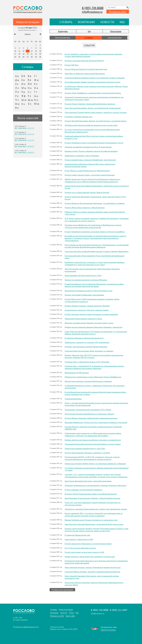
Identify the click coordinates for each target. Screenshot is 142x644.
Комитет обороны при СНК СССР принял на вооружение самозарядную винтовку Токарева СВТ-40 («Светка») (94, 356)
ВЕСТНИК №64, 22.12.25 (24, 140)
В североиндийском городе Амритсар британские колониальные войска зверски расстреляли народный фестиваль (94, 285)
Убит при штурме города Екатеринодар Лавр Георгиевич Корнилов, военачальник (92, 270)
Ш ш (24, 100)
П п (17, 92)
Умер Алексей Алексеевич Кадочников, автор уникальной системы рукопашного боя (92, 577)
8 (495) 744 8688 (93, 8)
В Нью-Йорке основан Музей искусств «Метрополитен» (87, 171)
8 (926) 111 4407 (119, 610)
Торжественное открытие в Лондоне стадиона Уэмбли (87, 310)
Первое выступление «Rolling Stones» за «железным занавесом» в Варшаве (95, 464)
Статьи (71, 613)
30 (40, 57)
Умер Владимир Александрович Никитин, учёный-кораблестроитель (92, 498)
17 (15, 54)
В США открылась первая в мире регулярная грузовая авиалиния (91, 314)
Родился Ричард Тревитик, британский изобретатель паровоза (90, 104)
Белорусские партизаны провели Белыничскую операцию (88, 381)
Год (89, 31)
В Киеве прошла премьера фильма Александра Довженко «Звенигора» (94, 327)
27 (28, 57)
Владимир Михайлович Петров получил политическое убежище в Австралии (96, 422)
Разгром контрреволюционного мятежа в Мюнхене (86, 280)
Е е (23, 80)
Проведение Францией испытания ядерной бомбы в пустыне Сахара (93, 444)
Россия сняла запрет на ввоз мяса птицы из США (84, 552)
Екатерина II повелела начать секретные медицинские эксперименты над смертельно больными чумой (94, 98)
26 (23, 57)
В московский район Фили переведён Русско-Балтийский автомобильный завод (95, 257)
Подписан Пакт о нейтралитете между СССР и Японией (87, 362)
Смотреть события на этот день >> (28, 30)
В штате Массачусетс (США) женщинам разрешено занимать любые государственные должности (92, 300)
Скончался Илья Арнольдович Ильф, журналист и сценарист (89, 351)
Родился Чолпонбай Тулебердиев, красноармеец (84, 295)
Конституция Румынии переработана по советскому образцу (89, 414)
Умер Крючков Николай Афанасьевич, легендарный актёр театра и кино (94, 524)
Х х (29, 96)
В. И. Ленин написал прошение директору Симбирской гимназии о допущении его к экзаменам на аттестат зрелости (97, 220)
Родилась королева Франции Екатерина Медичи (84, 61)
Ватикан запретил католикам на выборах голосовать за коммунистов (93, 440)
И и (23, 84)
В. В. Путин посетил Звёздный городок (80, 548)
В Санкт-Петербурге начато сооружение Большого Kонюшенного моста (94, 143)
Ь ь (23, 104)
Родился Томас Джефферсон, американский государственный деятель (93, 93)
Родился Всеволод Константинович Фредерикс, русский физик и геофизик (95, 203)
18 (19, 54)
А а (17, 76)
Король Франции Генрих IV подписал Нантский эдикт (86, 69)
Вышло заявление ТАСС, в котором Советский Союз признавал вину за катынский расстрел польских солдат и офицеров (94, 514)
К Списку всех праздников (62, 590)
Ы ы (17, 104)
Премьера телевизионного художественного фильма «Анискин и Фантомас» (96, 485)
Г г (35, 76)
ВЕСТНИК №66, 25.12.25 (24, 128)
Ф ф (23, 96)
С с (29, 92)
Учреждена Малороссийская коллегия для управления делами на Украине (95, 78)
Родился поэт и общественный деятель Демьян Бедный (87, 192)
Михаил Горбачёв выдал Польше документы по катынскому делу (91, 520)
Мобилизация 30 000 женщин (77, 373)
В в (29, 76)
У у (17, 96)
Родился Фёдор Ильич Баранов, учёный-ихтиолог (85, 208)
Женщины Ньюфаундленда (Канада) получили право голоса (89, 323)
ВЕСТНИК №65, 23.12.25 (24, 134)
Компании (86, 22)
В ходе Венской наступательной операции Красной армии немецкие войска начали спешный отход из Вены (95, 393)
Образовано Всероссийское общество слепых (83, 319)
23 (40, 54)
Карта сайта (70, 616)
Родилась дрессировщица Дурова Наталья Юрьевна (86, 347)
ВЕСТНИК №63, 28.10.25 (24, 147)
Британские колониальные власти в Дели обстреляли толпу (89, 291)
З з (17, 84)
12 (23, 51)
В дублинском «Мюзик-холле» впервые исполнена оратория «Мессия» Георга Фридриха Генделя (96, 87)
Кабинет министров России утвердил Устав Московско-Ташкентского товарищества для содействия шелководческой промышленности (93, 180)
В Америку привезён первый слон (79, 117)
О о (36, 88)
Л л (17, 88)
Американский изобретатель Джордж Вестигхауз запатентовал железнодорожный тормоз (90, 165)
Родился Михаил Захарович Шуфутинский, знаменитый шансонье (91, 418)
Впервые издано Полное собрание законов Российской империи (91, 151)
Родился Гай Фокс (72, 65)
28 (32, 57)
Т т (36, 92)
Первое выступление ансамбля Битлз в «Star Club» (85, 448)
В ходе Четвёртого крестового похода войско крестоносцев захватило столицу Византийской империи (93, 55)
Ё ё (29, 80)
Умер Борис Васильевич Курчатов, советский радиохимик (88, 481)
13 (28, 51)
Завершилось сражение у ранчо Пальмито (82, 156)
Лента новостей (28, 118)
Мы (122, 22)
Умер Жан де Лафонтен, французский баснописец (85, 74)
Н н (30, 88)
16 (40, 51)
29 (36, 57)
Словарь (66, 22)
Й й (30, 84)
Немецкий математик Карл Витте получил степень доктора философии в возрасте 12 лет (94, 137)
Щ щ (30, 100)
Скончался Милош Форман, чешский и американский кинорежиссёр (92, 572)
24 (15, 57)
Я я (17, 108)
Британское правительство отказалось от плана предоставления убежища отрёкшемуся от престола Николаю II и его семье (95, 263)
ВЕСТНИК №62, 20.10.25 (24, 153)
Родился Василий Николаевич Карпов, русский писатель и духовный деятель (96, 121)
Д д (17, 80)
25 (19, 57)
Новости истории (66, 610)
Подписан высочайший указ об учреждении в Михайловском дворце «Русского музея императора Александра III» (93, 226)
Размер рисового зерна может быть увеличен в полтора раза (90, 557)
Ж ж (36, 80)
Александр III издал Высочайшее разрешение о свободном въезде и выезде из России (97, 187)
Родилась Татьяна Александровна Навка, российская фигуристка (91, 494)
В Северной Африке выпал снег (77, 535)
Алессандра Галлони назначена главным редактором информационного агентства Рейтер (94, 584)
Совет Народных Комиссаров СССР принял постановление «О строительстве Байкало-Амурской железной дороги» (96, 333)
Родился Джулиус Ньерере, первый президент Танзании (87, 306)
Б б (23, 76)
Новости (107, 22)
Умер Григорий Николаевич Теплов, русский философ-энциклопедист (93, 108)
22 (36, 54)
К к (36, 84)
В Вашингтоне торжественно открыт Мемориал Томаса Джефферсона (93, 377)
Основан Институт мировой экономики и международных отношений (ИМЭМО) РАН (93, 428)
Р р (23, 92)
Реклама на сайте (118, 12)
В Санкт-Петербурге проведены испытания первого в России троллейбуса (95, 232)
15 (36, 51)
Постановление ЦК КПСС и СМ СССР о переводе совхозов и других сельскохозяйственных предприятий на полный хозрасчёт (92, 458)
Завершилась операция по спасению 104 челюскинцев (87, 342)
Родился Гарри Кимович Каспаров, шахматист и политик (87, 453)
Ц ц (36, 96)
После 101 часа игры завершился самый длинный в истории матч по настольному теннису (93, 504)
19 (23, 54)
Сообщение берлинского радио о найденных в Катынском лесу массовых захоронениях (95, 387)
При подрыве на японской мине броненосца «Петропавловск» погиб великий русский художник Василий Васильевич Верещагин (97, 246)
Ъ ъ (36, 100)
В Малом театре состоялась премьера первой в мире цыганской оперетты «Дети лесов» (95, 213)
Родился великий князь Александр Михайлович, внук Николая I (90, 160)
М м (24, 88)
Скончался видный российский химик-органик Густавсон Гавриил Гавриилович (97, 251)
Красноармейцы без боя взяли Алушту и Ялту (83, 275)
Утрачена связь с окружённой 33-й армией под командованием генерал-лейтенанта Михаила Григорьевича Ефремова (95, 367)
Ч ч (17, 100)
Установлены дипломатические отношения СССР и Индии (88, 410)
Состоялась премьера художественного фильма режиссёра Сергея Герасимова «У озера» (97, 469)
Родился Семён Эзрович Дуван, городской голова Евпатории (90, 175)
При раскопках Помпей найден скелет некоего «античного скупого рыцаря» (96, 112)
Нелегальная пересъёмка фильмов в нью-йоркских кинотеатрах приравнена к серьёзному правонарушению (96, 562)
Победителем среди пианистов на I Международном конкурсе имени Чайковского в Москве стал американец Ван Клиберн (93, 434)
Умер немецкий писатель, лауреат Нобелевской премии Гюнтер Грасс (93, 567)
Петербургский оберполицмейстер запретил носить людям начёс (91, 125)
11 (19, 51)
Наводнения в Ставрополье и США (79, 539)
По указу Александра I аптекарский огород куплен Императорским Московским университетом (92, 131)
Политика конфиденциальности (26, 627)
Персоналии (116, 31)
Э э (29, 104)
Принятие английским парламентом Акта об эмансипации (88, 147)
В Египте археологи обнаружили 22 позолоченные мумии (88, 544)
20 (28, 54)
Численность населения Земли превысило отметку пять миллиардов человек (96, 509)
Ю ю (37, 104)
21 (32, 54)
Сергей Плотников (108, 630)
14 (32, 51)
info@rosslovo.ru (92, 12)
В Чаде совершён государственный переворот (84, 490)
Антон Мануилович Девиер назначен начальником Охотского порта (92, 82)
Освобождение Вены (73, 399)
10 (15, 51)
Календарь (63, 31)
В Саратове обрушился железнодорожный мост (84, 338)
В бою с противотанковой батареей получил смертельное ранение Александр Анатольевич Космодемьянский (96, 404)
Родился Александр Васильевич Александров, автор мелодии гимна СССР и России (95, 198)
